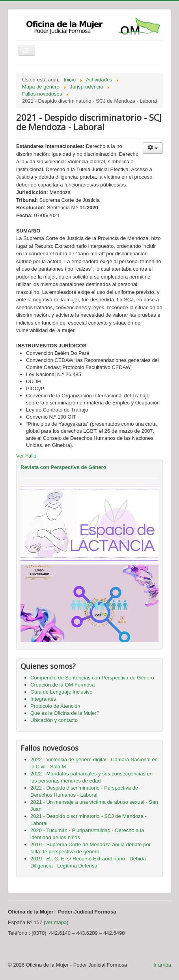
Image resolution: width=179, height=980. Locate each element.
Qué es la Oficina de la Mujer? (65, 713)
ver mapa (56, 922)
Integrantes (43, 699)
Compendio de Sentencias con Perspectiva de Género (92, 678)
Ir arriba (162, 965)
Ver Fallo (26, 456)
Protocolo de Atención (55, 706)
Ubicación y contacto (54, 720)
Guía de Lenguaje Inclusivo (62, 692)
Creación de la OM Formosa (62, 685)
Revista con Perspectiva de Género (63, 467)
